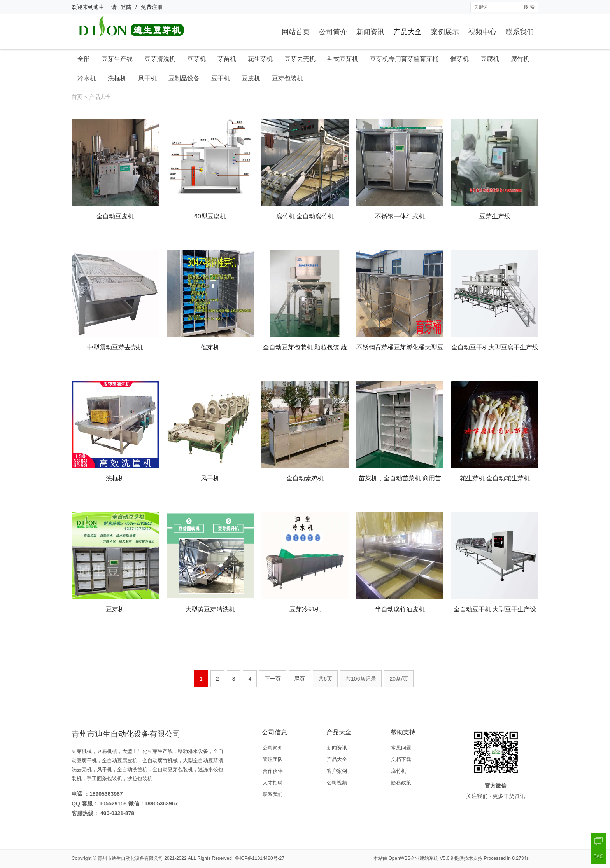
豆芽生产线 (117, 59)
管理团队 (273, 759)
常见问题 (401, 748)
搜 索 (529, 7)
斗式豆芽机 (343, 59)
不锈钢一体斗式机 (400, 216)
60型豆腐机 (210, 216)
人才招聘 (273, 783)
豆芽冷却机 (305, 609)
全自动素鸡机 (305, 478)
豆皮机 (251, 78)
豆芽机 (196, 59)
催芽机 (459, 59)
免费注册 (152, 7)
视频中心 (482, 32)
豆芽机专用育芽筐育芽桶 (404, 59)
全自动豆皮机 (115, 216)
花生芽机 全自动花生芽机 (495, 478)
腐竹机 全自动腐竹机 (305, 216)
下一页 (273, 679)
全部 (84, 59)
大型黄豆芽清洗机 (210, 609)
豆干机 (221, 78)
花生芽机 (260, 59)
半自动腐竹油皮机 (400, 609)
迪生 (99, 7)
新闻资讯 (370, 32)
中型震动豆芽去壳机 (115, 347)
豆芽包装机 (287, 78)
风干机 (147, 78)
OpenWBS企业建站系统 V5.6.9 (421, 858)
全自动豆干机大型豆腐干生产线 (495, 347)
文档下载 (401, 759)
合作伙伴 (273, 771)
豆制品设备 (184, 78)
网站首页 (296, 32)
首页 (77, 97)
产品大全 (408, 32)
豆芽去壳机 (300, 59)
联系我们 (520, 32)
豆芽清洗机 (160, 59)
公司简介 (333, 32)
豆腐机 (490, 59)
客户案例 (337, 771)
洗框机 (117, 78)
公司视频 (337, 783)
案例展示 (445, 32)
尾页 (300, 679)
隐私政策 (401, 783)
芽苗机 (227, 59)
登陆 (126, 7)
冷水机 (87, 78)
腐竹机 (520, 59)
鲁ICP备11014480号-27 (260, 858)
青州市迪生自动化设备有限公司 (130, 858)
